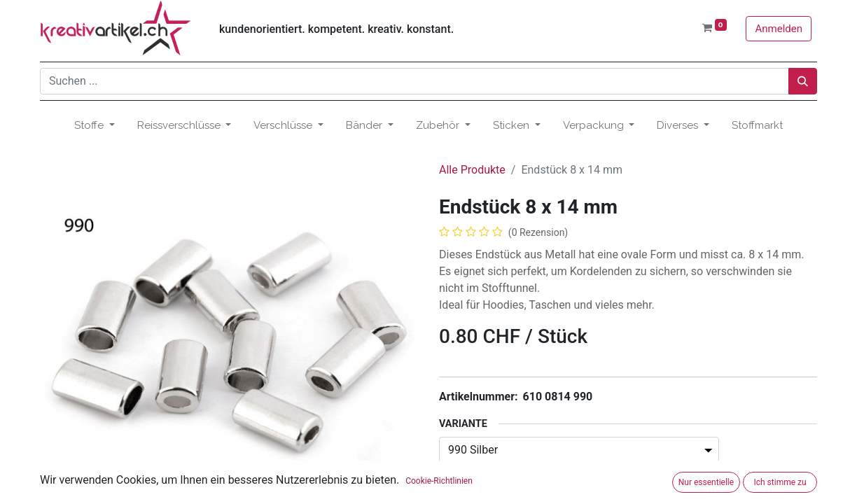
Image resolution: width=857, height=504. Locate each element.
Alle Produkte (472, 170)
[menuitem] (757, 126)
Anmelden (779, 29)
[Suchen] (803, 81)
